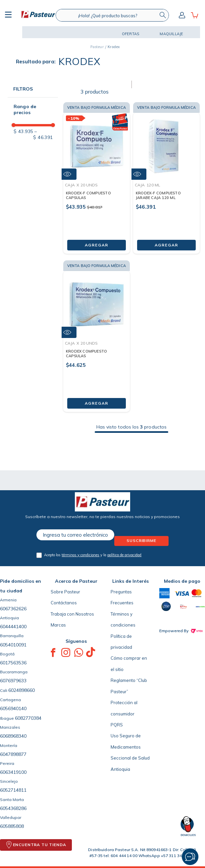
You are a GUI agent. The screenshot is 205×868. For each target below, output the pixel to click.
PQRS (117, 725)
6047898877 (13, 754)
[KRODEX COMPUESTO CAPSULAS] (97, 334)
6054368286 (13, 808)
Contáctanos (64, 603)
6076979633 (13, 681)
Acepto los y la (93, 555)
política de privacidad (124, 555)
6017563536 (13, 663)
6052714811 (13, 790)
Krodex (114, 47)
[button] (9, 32)
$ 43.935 (23, 131)
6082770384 (28, 718)
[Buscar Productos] (163, 15)
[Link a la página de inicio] (97, 47)
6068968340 (13, 736)
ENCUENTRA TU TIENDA (40, 845)
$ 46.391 (43, 134)
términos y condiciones (80, 555)
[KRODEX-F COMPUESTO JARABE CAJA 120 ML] (166, 176)
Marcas (58, 625)
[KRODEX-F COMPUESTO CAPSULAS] (97, 176)
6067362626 (13, 609)
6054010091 (13, 645)
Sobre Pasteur (65, 592)
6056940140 (13, 708)
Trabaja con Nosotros (72, 614)
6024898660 (22, 690)
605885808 (12, 826)
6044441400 (13, 627)
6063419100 (13, 772)
